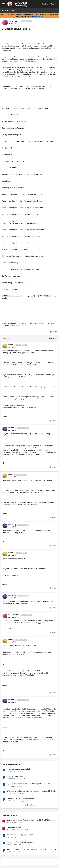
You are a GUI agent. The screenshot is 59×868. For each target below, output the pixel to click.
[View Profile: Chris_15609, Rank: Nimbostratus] (5, 22)
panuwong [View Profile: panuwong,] (21, 793)
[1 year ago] (11, 837)
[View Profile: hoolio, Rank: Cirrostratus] (5, 346)
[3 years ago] (11, 845)
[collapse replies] (29, 343)
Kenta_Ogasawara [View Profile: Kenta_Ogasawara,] (24, 801)
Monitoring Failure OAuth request (20, 842)
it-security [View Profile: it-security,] (20, 786)
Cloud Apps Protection (15, 776)
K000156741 (38, 17)
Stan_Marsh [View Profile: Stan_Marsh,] (21, 779)
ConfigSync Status (14, 827)
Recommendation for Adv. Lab (18, 769)
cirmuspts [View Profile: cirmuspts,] (20, 771)
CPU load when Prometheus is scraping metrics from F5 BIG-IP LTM (31, 791)
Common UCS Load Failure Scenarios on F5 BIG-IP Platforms (31, 820)
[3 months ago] (11, 772)
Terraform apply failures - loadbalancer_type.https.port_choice (31, 849)
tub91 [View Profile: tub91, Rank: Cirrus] (19, 845)
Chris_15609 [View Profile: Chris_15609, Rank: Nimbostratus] (14, 21)
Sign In (53, 4)
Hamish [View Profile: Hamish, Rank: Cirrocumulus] (11, 428)
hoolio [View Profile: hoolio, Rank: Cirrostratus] (11, 345)
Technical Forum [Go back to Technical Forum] (8, 11)
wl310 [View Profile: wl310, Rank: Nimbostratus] (19, 837)
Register (45, 4)
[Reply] (53, 332)
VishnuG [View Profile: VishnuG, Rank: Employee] (20, 822)
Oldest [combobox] (53, 338)
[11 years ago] (11, 830)
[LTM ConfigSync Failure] (12, 347)
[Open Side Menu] (3, 4)
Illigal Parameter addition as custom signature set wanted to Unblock (31, 784)
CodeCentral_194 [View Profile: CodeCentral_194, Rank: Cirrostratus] (23, 830)
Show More (30, 805)
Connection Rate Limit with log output (21, 798)
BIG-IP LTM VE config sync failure (20, 835)
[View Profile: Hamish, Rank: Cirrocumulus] (5, 429)
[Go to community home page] (17, 4)
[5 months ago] (11, 823)
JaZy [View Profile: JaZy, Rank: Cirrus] (19, 852)
